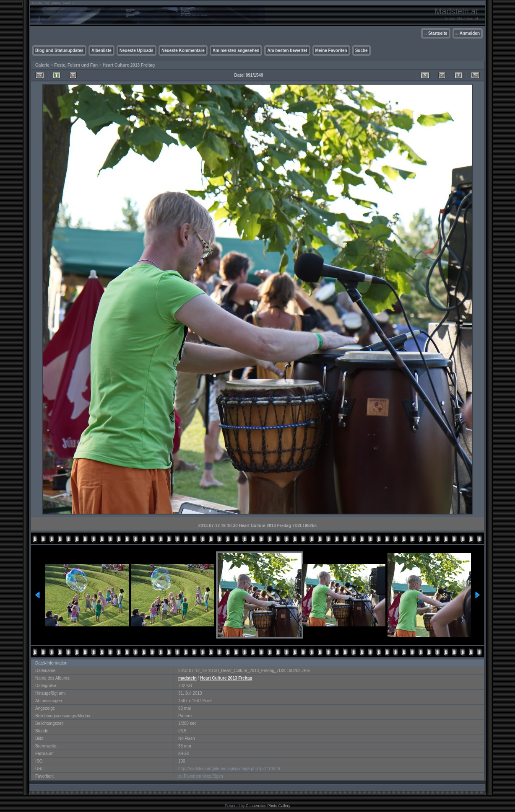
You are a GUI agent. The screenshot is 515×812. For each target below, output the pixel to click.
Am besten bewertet (287, 50)
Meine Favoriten (331, 50)
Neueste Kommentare (183, 50)
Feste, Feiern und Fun (76, 65)
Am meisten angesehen (236, 50)
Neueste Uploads (137, 50)
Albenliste (101, 50)
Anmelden (470, 33)
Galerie (42, 65)
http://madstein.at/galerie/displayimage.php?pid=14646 (229, 769)
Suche (362, 50)
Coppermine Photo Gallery (268, 806)
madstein (187, 678)
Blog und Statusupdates (59, 50)
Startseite (438, 33)
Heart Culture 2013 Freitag (129, 65)
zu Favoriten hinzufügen (201, 776)
